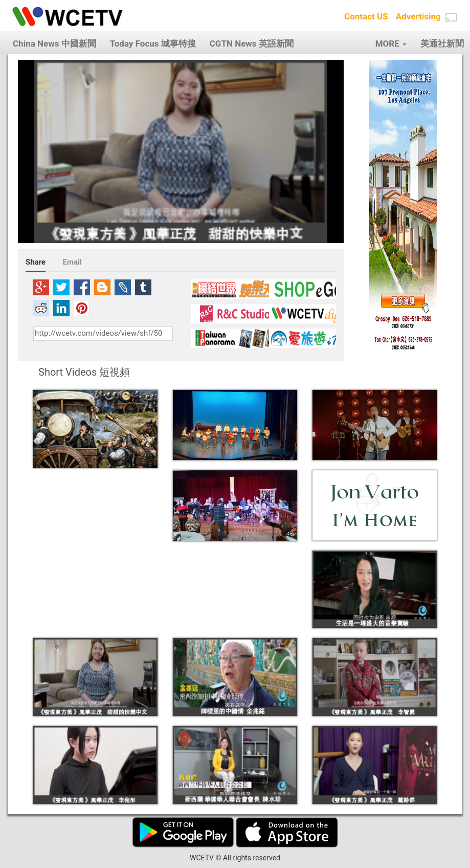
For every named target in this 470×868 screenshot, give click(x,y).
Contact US (366, 16)
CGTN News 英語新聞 (252, 44)
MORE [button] (391, 44)
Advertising (418, 16)
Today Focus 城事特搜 (153, 44)
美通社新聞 (442, 44)
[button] (451, 17)
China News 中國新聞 (54, 44)
